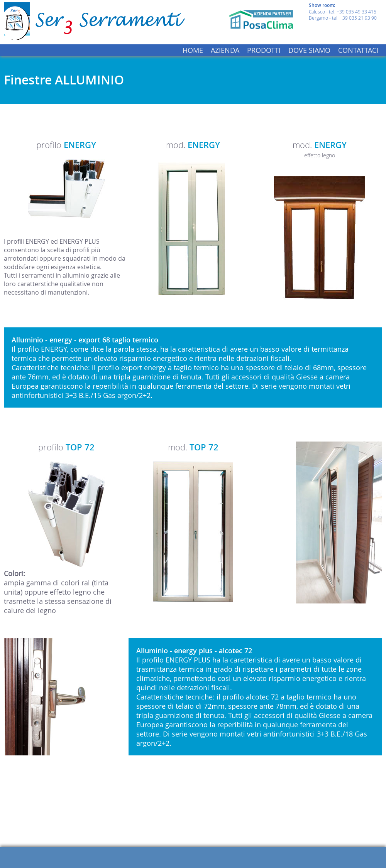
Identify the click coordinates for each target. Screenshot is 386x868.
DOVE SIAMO (309, 50)
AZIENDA (225, 50)
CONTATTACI (358, 50)
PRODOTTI (264, 50)
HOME (193, 50)
